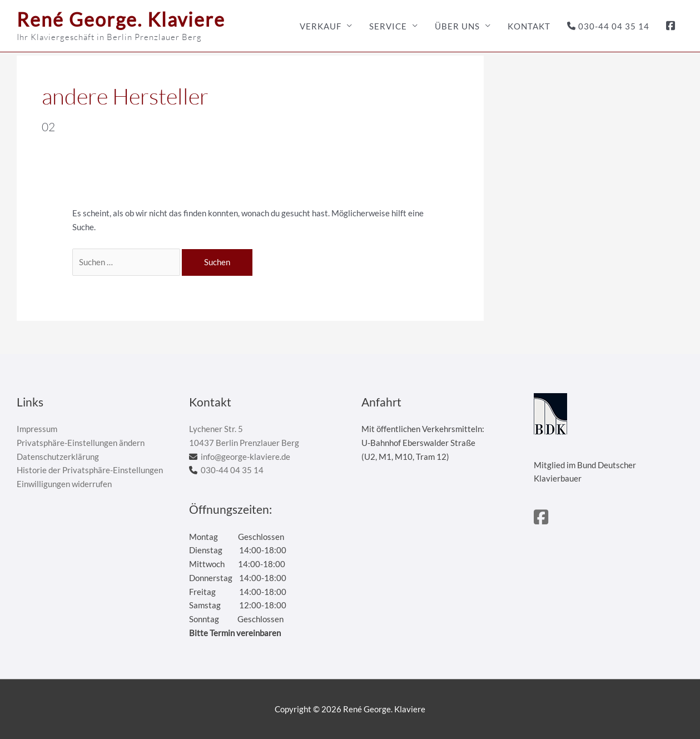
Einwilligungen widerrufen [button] (64, 484)
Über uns (457, 26)
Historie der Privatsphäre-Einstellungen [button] (90, 470)
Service (388, 26)
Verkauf (321, 26)
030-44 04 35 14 (608, 26)
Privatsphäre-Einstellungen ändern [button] (81, 443)
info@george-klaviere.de (245, 457)
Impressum (37, 429)
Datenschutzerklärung (58, 457)
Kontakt (529, 26)
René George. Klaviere (121, 19)
